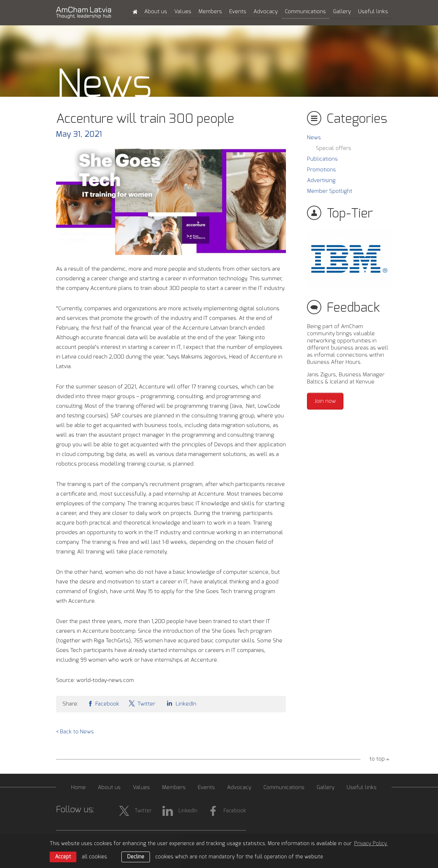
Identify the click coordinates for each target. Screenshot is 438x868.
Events (238, 12)
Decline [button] (136, 857)
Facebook (103, 703)
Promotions (321, 170)
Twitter (142, 703)
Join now (325, 401)
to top (377, 759)
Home (78, 787)
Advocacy (266, 12)
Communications (305, 12)
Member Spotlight (330, 191)
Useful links (373, 12)
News (314, 138)
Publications (322, 159)
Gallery (342, 12)
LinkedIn (180, 703)
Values (183, 12)
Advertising (321, 180)
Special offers (334, 148)
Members (210, 12)
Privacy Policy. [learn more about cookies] (371, 844)
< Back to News (75, 732)
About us (156, 12)
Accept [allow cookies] (63, 857)
